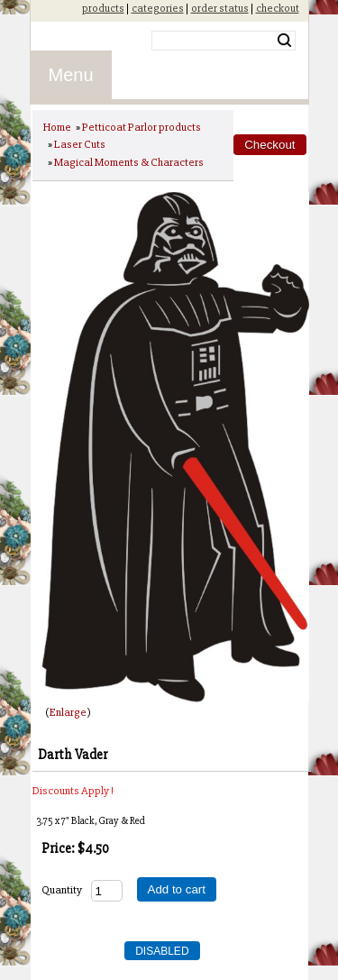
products (103, 8)
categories (158, 8)
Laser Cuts (80, 144)
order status (220, 8)
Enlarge (68, 712)
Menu (71, 75)
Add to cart (177, 889)
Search (284, 41)
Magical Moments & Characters (129, 162)
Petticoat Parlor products (142, 127)
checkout (278, 8)
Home (57, 127)
